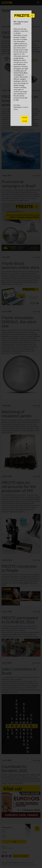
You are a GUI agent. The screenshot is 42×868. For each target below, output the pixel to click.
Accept (25, 121)
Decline (25, 117)
